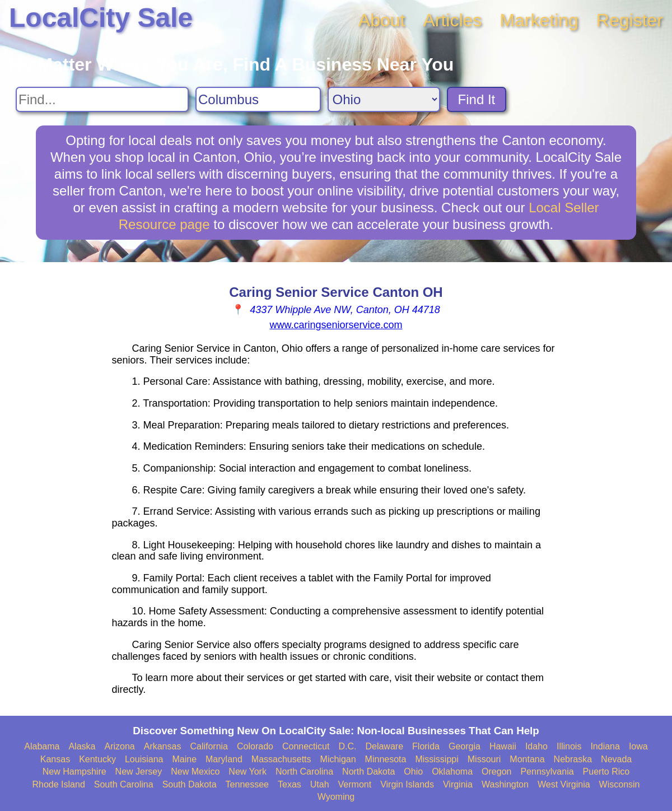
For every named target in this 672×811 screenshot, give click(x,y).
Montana (527, 759)
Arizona (119, 746)
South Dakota (190, 784)
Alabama (42, 746)
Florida (426, 746)
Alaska (82, 746)
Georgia (465, 746)
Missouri (484, 759)
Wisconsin (620, 784)
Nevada (616, 759)
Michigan (338, 759)
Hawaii (503, 746)
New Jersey (139, 772)
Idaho (536, 746)
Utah (320, 784)
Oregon (496, 772)
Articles (452, 20)
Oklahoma (452, 772)
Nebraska (573, 759)
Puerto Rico (606, 772)
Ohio (413, 772)
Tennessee (247, 784)
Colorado (255, 746)
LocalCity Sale (101, 18)
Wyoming (336, 797)
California (209, 746)
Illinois (569, 746)
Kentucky (97, 759)
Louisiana (144, 759)
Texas (290, 784)
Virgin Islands (407, 784)
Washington (505, 784)
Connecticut (306, 746)
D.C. (347, 746)
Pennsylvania (547, 772)
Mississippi (437, 759)
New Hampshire (74, 772)
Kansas (55, 759)
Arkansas (163, 746)
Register (630, 20)
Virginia (458, 784)
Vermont (355, 784)
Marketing (539, 20)
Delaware (384, 746)
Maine (184, 759)
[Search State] (384, 99)
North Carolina (304, 772)
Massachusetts (281, 759)
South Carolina (124, 784)
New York (248, 772)
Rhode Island (59, 784)
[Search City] (258, 99)
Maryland (224, 759)
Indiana (605, 746)
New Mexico (195, 772)
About (382, 20)
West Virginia (564, 784)
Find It (477, 99)
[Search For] (102, 99)
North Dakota (368, 772)
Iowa (638, 746)
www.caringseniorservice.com (336, 325)
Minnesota (386, 759)
